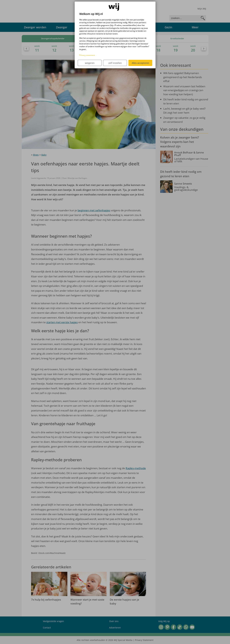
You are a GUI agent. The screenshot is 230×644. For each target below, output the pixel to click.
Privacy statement (87, 55)
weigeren (90, 63)
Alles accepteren (140, 63)
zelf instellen (115, 63)
